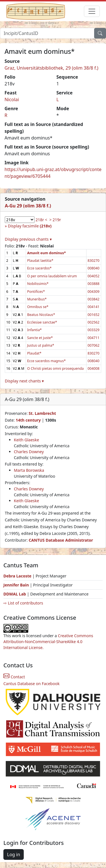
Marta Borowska (29, 470)
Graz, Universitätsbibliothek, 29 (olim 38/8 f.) (51, 68)
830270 (94, 261)
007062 (94, 345)
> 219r (55, 220)
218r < (41, 220)
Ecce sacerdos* (39, 268)
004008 (94, 368)
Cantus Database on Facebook (32, 684)
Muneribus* (37, 299)
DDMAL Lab (15, 594)
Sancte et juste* (40, 338)
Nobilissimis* (38, 284)
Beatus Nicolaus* (41, 315)
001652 (94, 315)
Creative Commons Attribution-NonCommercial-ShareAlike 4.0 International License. (48, 642)
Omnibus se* (38, 307)
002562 (94, 322)
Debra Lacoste (17, 576)
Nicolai (12, 99)
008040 (94, 268)
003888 (94, 284)
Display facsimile (30, 226)
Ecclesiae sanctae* (42, 322)
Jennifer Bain (17, 585)
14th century (28, 420)
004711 (94, 338)
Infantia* (34, 330)
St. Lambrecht (42, 413)
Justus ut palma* (41, 345)
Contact (14, 677)
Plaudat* (34, 353)
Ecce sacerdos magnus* (46, 361)
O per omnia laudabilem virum (52, 276)
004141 (94, 307)
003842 (94, 299)
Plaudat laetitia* (40, 261)
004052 (94, 276)
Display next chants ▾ (24, 381)
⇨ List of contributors (23, 603)
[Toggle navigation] (92, 11)
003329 (94, 330)
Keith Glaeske (26, 440)
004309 (94, 292)
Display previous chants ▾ (28, 239)
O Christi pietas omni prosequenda (55, 368)
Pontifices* (36, 292)
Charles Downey (29, 452)
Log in (14, 854)
